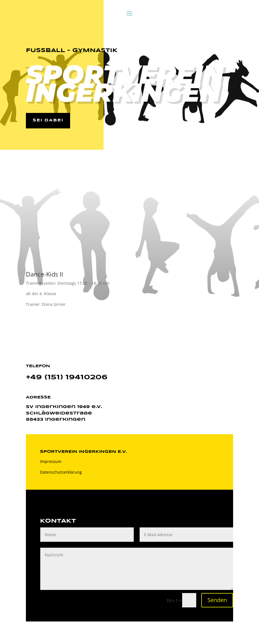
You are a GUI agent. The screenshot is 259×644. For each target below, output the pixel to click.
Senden (217, 600)
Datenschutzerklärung (61, 472)
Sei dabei (48, 121)
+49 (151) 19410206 (67, 378)
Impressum (51, 462)
